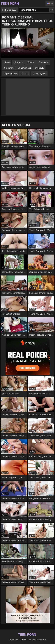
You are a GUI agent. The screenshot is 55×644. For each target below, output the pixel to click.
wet (8, 62)
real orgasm (40, 73)
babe (32, 62)
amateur (10, 68)
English (50, 4)
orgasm (20, 62)
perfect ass (12, 73)
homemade (26, 68)
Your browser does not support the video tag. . (27, 43)
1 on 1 (26, 73)
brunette (45, 62)
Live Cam (12, 10)
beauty (41, 68)
